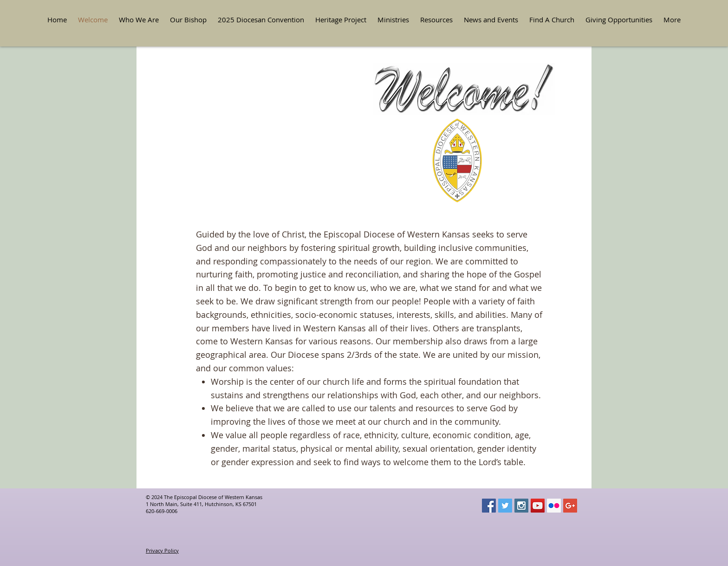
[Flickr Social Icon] (554, 506)
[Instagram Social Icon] (521, 506)
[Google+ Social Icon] (570, 506)
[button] (139, 20)
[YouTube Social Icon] (538, 506)
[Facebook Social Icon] (489, 506)
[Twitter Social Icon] (505, 506)
